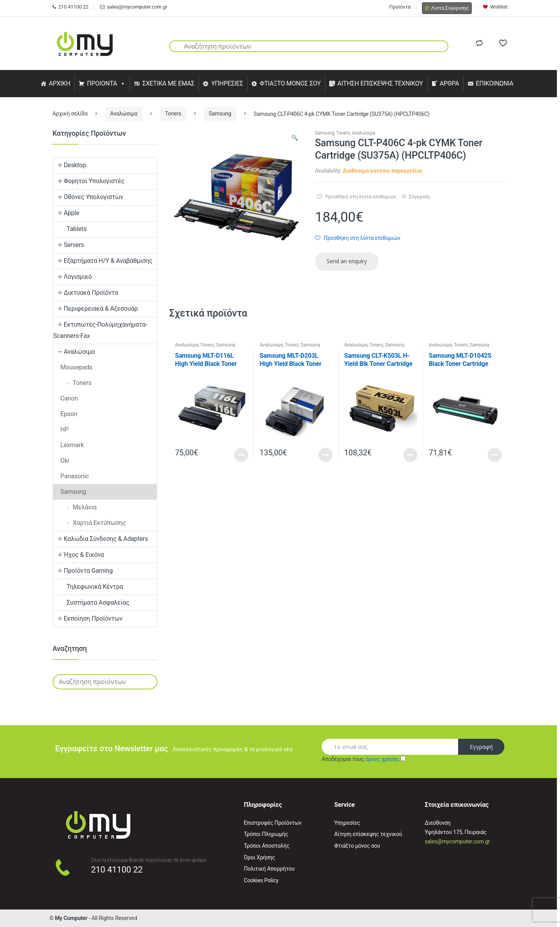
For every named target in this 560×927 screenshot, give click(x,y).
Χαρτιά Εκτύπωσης (90, 523)
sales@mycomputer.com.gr (134, 7)
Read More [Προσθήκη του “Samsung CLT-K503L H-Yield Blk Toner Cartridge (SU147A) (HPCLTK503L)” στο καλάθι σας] (410, 455)
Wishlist (495, 7)
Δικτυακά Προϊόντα (86, 293)
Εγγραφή (481, 747)
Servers (69, 245)
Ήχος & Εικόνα (79, 555)
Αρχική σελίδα (70, 114)
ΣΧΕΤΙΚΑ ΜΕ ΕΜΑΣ (168, 83)
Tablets (70, 229)
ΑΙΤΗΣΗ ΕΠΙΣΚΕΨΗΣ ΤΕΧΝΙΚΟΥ (380, 83)
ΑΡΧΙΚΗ (59, 83)
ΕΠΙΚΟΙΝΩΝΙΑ (495, 83)
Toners (173, 114)
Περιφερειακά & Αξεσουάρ (95, 309)
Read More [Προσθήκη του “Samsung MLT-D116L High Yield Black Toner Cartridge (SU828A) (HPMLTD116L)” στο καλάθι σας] (241, 455)
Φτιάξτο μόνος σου (357, 846)
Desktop (70, 165)
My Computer (71, 918)
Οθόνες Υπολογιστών (88, 197)
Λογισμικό (73, 277)
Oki (61, 461)
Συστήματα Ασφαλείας (91, 603)
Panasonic (71, 476)
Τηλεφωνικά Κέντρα (88, 587)
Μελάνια (75, 507)
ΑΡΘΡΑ (449, 83)
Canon (66, 398)
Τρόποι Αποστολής (267, 846)
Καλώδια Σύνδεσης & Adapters (101, 539)
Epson (65, 414)
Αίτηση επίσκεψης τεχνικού (368, 834)
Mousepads (73, 367)
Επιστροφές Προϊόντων (273, 823)
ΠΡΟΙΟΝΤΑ (102, 83)
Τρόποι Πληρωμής (266, 834)
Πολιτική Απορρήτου (269, 869)
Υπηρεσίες (347, 823)
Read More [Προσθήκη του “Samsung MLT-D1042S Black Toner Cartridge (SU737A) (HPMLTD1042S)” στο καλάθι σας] (495, 455)
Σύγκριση (419, 197)
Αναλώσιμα (124, 114)
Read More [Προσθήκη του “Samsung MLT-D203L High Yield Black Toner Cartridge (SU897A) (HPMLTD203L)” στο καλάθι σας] (325, 455)
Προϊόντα (400, 7)
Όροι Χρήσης (259, 857)
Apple (66, 213)
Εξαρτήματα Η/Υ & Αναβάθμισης (103, 261)
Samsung (220, 114)
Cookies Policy (261, 880)
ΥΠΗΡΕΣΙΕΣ (227, 83)
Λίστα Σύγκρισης (447, 8)
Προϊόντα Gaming (83, 571)
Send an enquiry (347, 261)
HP (61, 429)
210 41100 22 (71, 7)
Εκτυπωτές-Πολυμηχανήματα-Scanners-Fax (100, 330)
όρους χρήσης (382, 759)
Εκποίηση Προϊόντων (88, 618)
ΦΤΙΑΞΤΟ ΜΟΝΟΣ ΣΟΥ (290, 83)
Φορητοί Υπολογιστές (89, 181)
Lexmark (69, 445)
